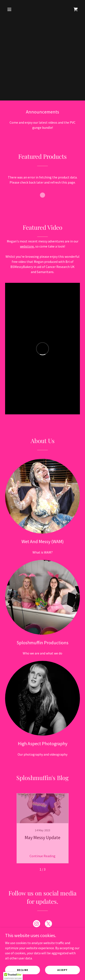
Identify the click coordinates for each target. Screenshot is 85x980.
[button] (11, 9)
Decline (23, 970)
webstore (27, 246)
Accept (62, 970)
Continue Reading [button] (42, 856)
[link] (76, 9)
